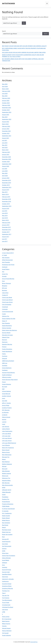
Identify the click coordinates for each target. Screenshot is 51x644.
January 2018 (6, 225)
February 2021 (6, 152)
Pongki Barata (6, 502)
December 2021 (6, 131)
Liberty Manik (6, 429)
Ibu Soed (5, 387)
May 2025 (5, 96)
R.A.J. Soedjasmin (7, 513)
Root (3, 537)
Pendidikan (5, 497)
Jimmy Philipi (6, 405)
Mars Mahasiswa (7, 455)
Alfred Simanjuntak (7, 260)
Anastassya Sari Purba (8, 265)
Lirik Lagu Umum (7, 441)
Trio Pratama (6, 598)
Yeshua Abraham (7, 631)
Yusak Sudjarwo (6, 635)
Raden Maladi (6, 518)
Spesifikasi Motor (7, 574)
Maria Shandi (6, 450)
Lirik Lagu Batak (6, 434)
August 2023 (6, 115)
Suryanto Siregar (7, 584)
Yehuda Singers (6, 628)
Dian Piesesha (6, 323)
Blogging (5, 286)
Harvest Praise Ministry (8, 373)
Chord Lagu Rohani (7, 300)
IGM (3, 389)
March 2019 (5, 194)
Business (5, 290)
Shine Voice (5, 553)
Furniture (5, 356)
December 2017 (6, 227)
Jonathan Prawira (7, 408)
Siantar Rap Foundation (9, 556)
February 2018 (6, 223)
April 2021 (5, 147)
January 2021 (6, 154)
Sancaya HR (5, 539)
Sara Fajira (5, 544)
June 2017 (5, 241)
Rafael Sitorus (6, 520)
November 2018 (6, 201)
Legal (4, 424)
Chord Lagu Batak (7, 297)
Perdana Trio (6, 499)
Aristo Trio (5, 274)
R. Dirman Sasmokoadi (8, 509)
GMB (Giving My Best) (8, 361)
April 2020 (5, 176)
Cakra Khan (5, 293)
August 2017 (6, 237)
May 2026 (5, 84)
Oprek (4, 495)
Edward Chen (6, 337)
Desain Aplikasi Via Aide (9, 319)
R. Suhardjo (5, 511)
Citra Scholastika (7, 304)
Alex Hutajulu (6, 258)
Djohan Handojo (7, 328)
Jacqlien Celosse (6, 396)
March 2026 (5, 89)
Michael (4, 466)
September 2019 (7, 187)
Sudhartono (5, 581)
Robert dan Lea (6, 532)
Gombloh (5, 365)
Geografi (4, 358)
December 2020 (6, 157)
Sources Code (6, 572)
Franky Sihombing (7, 349)
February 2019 (6, 197)
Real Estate (5, 525)
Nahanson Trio (6, 478)
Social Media (6, 560)
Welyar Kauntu (6, 624)
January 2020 (6, 178)
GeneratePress (34, 642)
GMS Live (5, 363)
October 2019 (6, 185)
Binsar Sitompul (6, 283)
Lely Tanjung (6, 426)
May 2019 (5, 192)
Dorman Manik (6, 333)
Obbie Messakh (6, 492)
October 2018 (6, 204)
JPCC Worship (6, 410)
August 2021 (6, 138)
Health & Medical (7, 375)
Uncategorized (6, 605)
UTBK (4, 612)
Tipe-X (4, 593)
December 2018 (6, 199)
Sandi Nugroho (6, 541)
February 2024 (6, 105)
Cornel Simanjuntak (8, 312)
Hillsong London (7, 377)
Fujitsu (4, 354)
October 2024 (6, 103)
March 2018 (5, 220)
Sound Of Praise (7, 570)
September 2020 (7, 164)
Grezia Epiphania (7, 368)
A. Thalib (4, 255)
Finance (4, 347)
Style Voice (5, 577)
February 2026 (6, 91)
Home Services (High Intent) (10, 380)
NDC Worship (6, 483)
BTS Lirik (4, 288)
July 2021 (5, 140)
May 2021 (5, 145)
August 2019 (6, 190)
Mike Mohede (6, 471)
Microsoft (5, 469)
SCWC (4, 551)
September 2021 (7, 136)
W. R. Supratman (7, 619)
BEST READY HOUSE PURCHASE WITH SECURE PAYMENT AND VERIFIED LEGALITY (24, 46)
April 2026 (5, 86)
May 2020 (5, 173)
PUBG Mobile (6, 506)
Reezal (4, 527)
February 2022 (6, 126)
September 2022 (7, 119)
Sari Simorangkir (7, 546)
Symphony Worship (7, 588)
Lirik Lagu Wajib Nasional (9, 443)
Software (5, 563)
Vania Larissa (6, 617)
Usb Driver (5, 610)
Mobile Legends (6, 473)
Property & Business (8, 504)
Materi (4, 459)
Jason (4, 398)
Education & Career (7, 335)
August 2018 (6, 208)
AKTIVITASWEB (8, 3)
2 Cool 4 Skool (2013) (8, 253)
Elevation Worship (7, 344)
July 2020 (5, 169)
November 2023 (6, 108)
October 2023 (6, 110)
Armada (4, 276)
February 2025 (6, 98)
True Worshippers (7, 600)
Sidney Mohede (6, 558)
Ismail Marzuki (6, 394)
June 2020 (5, 171)
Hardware (5, 370)
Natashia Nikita (6, 480)
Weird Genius (6, 621)
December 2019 (6, 180)
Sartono (4, 549)
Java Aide (5, 401)
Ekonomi (5, 340)
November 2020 (6, 159)
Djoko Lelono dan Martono (9, 330)
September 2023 (7, 112)
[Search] (24, 23)
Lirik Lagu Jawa (6, 436)
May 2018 (5, 216)
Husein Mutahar (7, 384)
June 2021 (5, 143)
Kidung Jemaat (6, 417)
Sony (3, 565)
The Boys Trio (6, 591)
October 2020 (6, 162)
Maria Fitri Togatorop (8, 448)
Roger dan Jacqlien (7, 534)
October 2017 (6, 232)
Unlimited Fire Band (8, 607)
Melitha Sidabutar (7, 464)
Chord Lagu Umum (7, 302)
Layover (4, 422)
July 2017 (5, 239)
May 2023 (5, 117)
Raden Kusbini (6, 516)
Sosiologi (5, 567)
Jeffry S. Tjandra (6, 403)
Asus (3, 281)
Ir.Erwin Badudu (6, 391)
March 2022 (5, 124)
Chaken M (5, 295)
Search (4, 31)
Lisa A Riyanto (6, 445)
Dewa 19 (4, 321)
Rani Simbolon (6, 523)
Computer (5, 309)
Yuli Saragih (5, 633)
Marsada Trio (6, 457)
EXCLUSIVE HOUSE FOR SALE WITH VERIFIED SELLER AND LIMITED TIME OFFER (24, 52)
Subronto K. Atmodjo (8, 579)
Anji (3, 272)
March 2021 (5, 150)
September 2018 (7, 206)
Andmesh (5, 267)
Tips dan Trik (6, 595)
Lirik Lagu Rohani (7, 438)
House (4, 382)
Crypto (4, 314)
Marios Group (6, 452)
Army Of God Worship (8, 279)
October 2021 (6, 133)
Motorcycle (5, 476)
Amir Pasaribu (6, 262)
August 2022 (6, 122)
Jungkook (5, 415)
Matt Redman (6, 462)
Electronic (5, 342)
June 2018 (5, 213)
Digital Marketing (7, 326)
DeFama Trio (6, 316)
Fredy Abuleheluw (7, 351)
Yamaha (4, 626)
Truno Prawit (6, 602)
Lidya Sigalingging (7, 431)
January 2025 (6, 101)
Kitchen (4, 419)
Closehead (5, 307)
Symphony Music (7, 586)
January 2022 (6, 129)
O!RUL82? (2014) (7, 490)
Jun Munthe (5, 412)
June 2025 (5, 93)
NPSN (4, 488)
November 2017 (6, 230)
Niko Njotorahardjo (7, 485)
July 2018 (5, 211)
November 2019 (6, 183)
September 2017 (7, 234)
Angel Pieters (6, 269)
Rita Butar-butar (7, 530)
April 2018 (5, 218)
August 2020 (6, 166)
